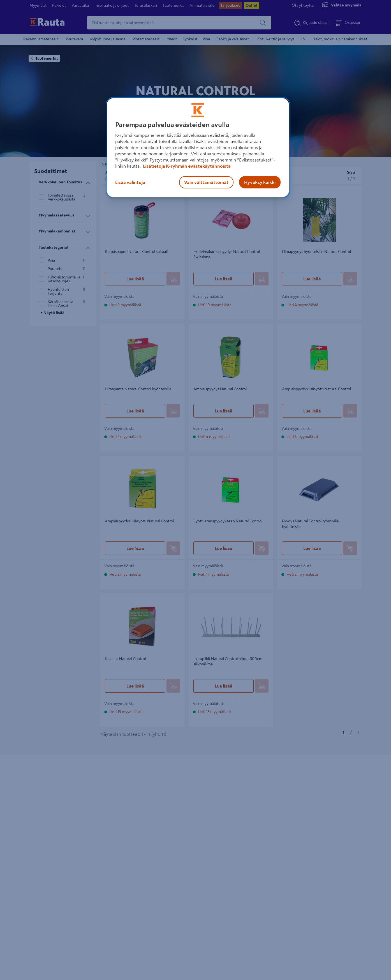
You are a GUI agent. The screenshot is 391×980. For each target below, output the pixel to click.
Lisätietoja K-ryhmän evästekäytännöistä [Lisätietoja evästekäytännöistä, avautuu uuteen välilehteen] (186, 166)
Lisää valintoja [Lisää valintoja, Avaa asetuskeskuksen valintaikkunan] (130, 182)
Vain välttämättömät (206, 182)
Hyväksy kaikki (260, 182)
